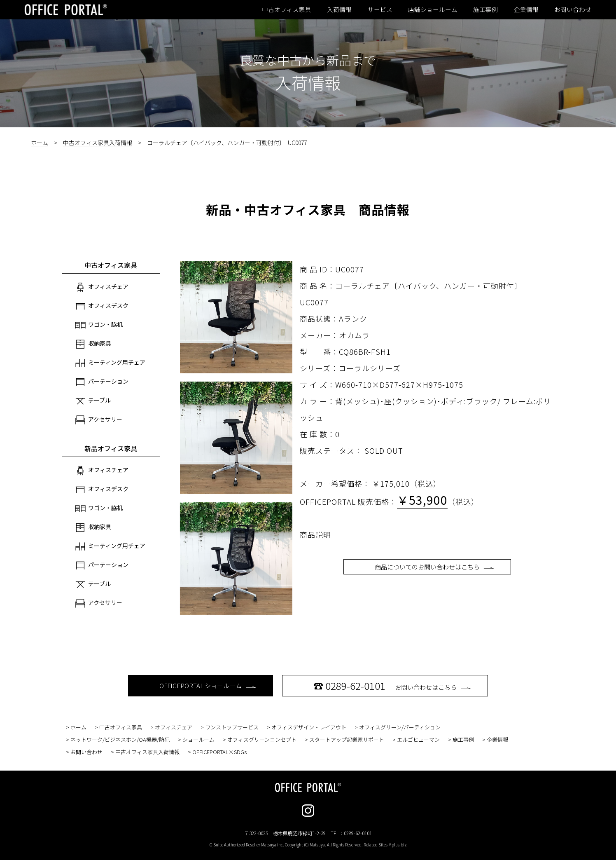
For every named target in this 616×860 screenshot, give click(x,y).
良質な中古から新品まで (308, 60)
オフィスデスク (102, 306)
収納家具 (93, 344)
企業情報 (526, 9)
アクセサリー (99, 420)
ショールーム (198, 739)
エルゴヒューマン (418, 739)
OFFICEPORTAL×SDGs (219, 752)
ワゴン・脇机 (99, 325)
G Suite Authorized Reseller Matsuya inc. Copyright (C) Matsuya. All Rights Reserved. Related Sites (308, 845)
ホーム (40, 143)
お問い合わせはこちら (392, 685)
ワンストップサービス (232, 727)
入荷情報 (339, 9)
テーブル (93, 401)
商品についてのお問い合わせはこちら (434, 567)
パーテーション (102, 382)
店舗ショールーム (433, 9)
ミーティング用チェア (110, 363)
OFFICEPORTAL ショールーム (208, 685)
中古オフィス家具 (287, 9)
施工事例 (485, 9)
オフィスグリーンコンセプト (262, 739)
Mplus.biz (398, 845)
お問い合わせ (573, 9)
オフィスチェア (102, 287)
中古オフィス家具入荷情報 (98, 143)
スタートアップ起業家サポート (347, 739)
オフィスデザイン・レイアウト (309, 727)
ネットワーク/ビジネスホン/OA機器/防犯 (120, 739)
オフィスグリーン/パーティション (400, 727)
